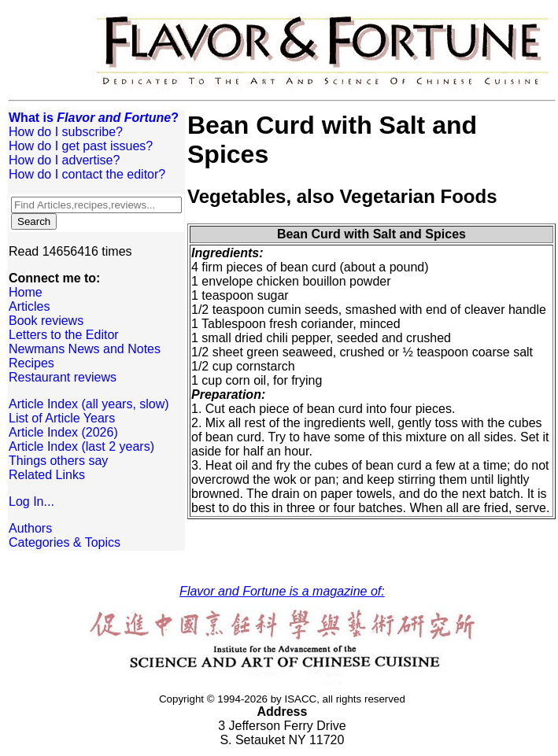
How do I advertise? (64, 160)
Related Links (47, 475)
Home (26, 292)
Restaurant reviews (63, 377)
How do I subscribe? (66, 132)
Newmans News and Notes (85, 349)
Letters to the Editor (64, 335)
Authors (30, 528)
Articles (29, 306)
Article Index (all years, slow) (89, 404)
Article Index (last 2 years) (81, 446)
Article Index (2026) (63, 432)
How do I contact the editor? (87, 174)
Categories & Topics (65, 542)
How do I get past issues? (81, 146)
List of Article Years (62, 418)
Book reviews (46, 321)
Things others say (58, 461)
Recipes (31, 363)
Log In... (31, 502)
